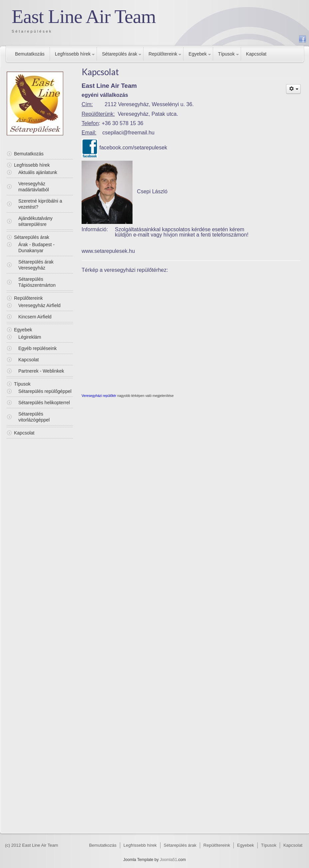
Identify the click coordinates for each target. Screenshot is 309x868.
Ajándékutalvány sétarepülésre (35, 221)
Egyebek (197, 54)
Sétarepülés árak (120, 54)
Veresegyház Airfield (39, 305)
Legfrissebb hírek (73, 54)
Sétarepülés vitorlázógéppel (34, 417)
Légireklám (30, 337)
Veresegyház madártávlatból (34, 187)
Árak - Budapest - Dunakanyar (36, 248)
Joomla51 (168, 860)
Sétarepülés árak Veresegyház (36, 265)
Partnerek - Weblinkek (41, 371)
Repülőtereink (163, 54)
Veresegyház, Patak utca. (148, 114)
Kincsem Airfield (35, 317)
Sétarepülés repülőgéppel (45, 391)
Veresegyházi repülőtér (99, 396)
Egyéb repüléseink (37, 348)
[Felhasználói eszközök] (293, 89)
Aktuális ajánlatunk (38, 172)
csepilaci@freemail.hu (128, 133)
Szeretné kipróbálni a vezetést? (40, 204)
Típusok (226, 54)
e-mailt (141, 235)
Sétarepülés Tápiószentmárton (37, 282)
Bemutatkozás (30, 54)
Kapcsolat (256, 54)
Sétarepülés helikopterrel (44, 403)
